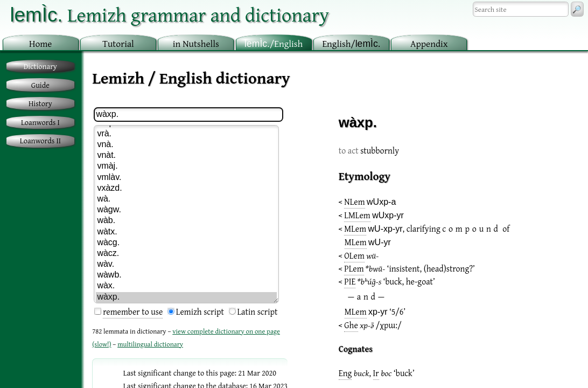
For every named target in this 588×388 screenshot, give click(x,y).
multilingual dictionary (150, 344)
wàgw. (186, 210)
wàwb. (186, 275)
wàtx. (186, 232)
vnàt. (186, 156)
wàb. (186, 221)
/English (274, 43)
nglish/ (351, 43)
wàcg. (186, 243)
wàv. (186, 265)
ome (41, 43)
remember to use (133, 311)
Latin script (258, 311)
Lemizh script (200, 311)
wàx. (186, 286)
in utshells (196, 43)
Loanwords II (40, 140)
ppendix (429, 43)
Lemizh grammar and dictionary (169, 14)
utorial (118, 43)
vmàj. (186, 167)
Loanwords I (40, 122)
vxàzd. (186, 189)
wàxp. (186, 297)
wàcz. (186, 254)
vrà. (186, 134)
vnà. (186, 145)
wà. (186, 199)
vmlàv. (186, 178)
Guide (40, 85)
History (40, 103)
